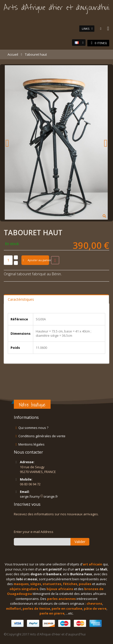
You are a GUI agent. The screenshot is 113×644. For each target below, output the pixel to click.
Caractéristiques (21, 299)
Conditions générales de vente (42, 436)
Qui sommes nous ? (33, 428)
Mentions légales (31, 444)
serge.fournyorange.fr (39, 496)
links (86, 29)
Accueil (13, 54)
